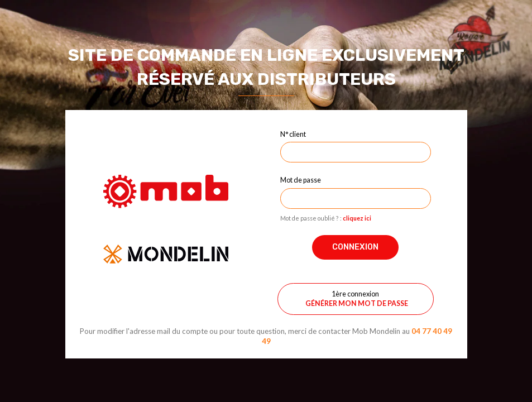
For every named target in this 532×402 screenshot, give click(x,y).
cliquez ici (357, 218)
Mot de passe (301, 180)
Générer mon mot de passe (357, 303)
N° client (293, 134)
